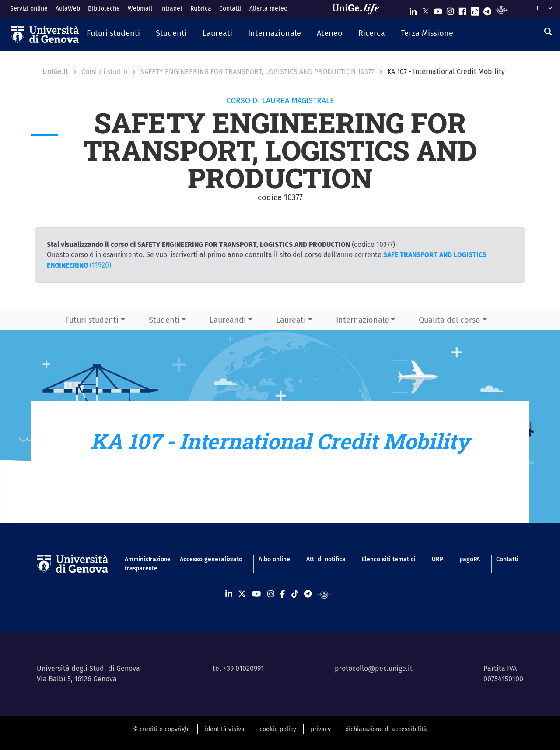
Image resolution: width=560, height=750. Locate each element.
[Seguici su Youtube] (438, 9)
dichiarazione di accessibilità (386, 729)
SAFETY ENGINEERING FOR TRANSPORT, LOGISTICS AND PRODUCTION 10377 (257, 72)
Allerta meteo (268, 9)
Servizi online (29, 9)
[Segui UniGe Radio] (501, 9)
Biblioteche (104, 9)
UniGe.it (55, 72)
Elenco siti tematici (389, 559)
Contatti (230, 9)
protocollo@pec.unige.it (374, 668)
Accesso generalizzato (211, 559)
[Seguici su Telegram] (487, 9)
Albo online (274, 559)
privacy (321, 729)
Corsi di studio (104, 72)
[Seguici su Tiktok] (475, 9)
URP (437, 559)
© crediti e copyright (162, 729)
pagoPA (470, 559)
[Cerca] (548, 32)
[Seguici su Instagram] (450, 9)
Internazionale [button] (362, 320)
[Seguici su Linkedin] (413, 9)
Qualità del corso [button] (450, 320)
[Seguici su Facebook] (462, 9)
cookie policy (278, 729)
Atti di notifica (326, 559)
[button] (113, 34)
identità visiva (225, 729)
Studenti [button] (164, 320)
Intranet (171, 9)
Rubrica (201, 9)
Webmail (140, 9)
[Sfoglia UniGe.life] (359, 9)
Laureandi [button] (228, 320)
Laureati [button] (291, 320)
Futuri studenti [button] (92, 320)
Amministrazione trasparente (144, 564)
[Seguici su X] (426, 9)
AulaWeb (68, 9)
